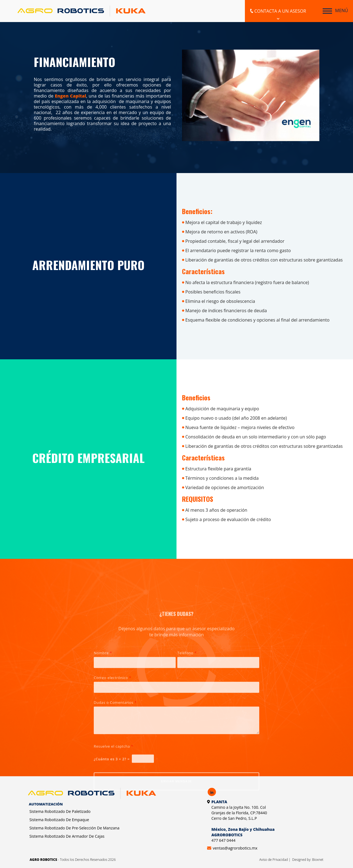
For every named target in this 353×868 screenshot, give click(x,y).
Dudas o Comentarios (115, 770)
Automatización (46, 804)
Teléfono (187, 721)
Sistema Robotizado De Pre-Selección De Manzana (74, 828)
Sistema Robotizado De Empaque (59, 820)
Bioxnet (318, 860)
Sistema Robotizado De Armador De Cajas (67, 836)
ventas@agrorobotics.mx (235, 848)
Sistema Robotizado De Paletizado (60, 811)
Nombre (103, 721)
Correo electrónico (113, 745)
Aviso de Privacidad (274, 860)
